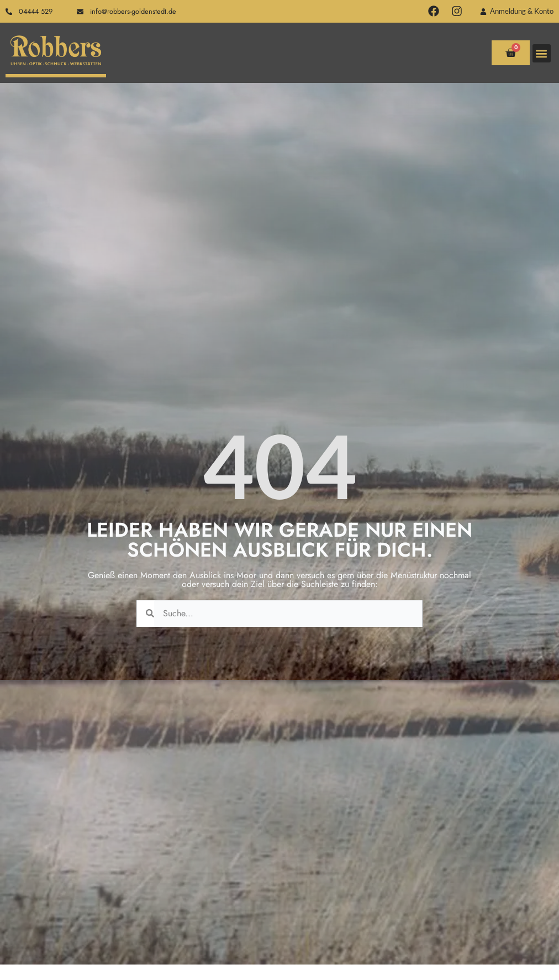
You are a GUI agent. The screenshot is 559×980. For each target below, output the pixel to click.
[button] (542, 53)
